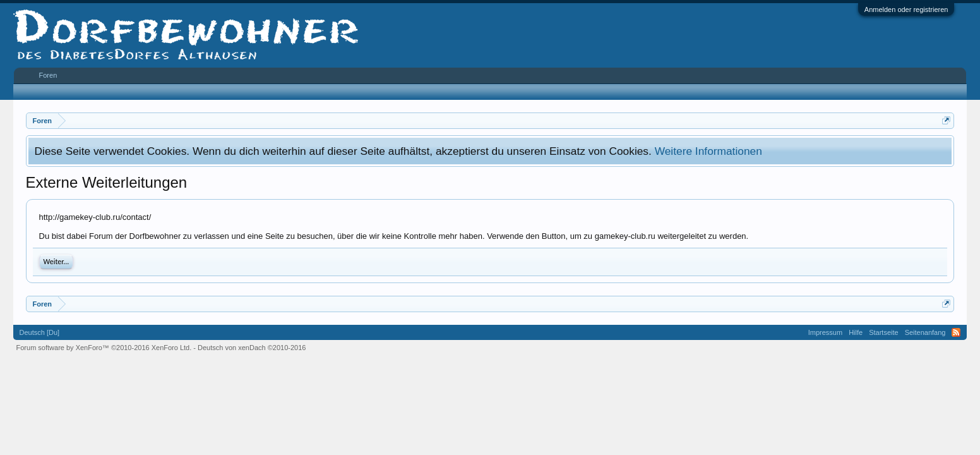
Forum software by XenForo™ (104, 348)
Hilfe (856, 332)
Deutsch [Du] (40, 332)
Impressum (825, 332)
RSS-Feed (956, 332)
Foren (48, 75)
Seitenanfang (925, 332)
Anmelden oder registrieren (906, 9)
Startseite (883, 332)
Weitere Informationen (708, 151)
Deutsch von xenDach (252, 348)
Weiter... (57, 262)
